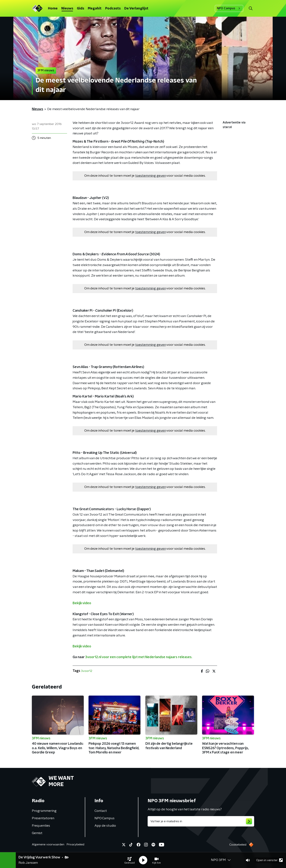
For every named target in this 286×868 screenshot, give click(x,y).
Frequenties (41, 826)
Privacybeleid (75, 844)
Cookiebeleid (238, 845)
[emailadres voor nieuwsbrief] (201, 821)
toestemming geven (151, 176)
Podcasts (113, 9)
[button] (129, 860)
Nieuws (67, 9)
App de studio (105, 826)
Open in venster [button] (269, 860)
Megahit (95, 9)
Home (53, 9)
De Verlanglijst (136, 9)
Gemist (37, 833)
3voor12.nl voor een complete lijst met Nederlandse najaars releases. (139, 657)
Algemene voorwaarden (48, 844)
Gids (80, 9)
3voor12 (87, 671)
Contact (101, 811)
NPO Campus (229, 8)
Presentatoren (43, 818)
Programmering (44, 811)
